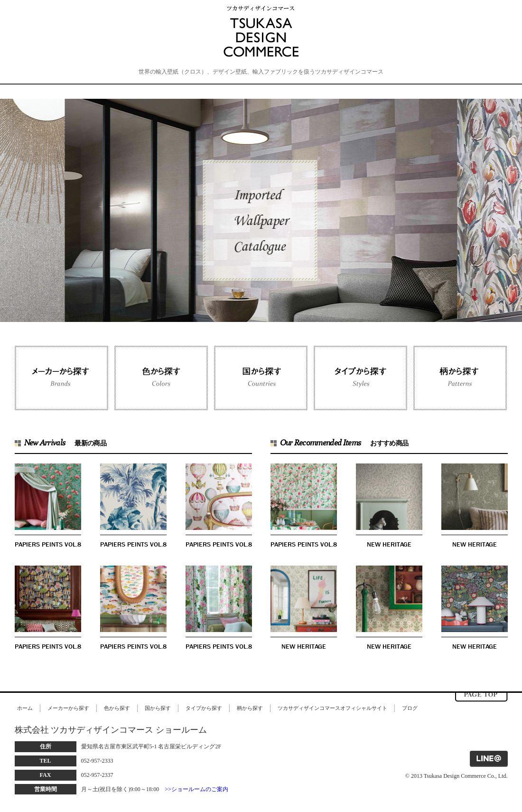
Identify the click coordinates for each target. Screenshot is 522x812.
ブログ (410, 708)
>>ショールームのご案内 (196, 789)
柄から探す (250, 708)
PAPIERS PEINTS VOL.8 (48, 544)
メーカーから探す (68, 708)
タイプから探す (204, 708)
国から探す (158, 708)
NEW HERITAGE (389, 544)
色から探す (117, 708)
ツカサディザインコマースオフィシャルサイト (332, 708)
